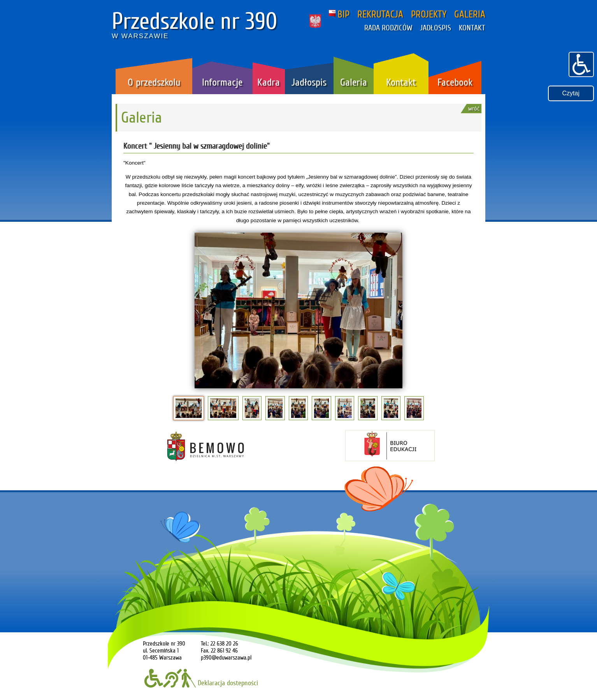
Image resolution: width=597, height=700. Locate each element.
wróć (474, 109)
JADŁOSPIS (435, 28)
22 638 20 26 (224, 644)
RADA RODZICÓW (388, 28)
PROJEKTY (429, 14)
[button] (581, 63)
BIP (339, 14)
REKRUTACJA (380, 14)
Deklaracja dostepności (201, 683)
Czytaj (571, 93)
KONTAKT (472, 28)
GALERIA (470, 14)
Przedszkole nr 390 (195, 21)
